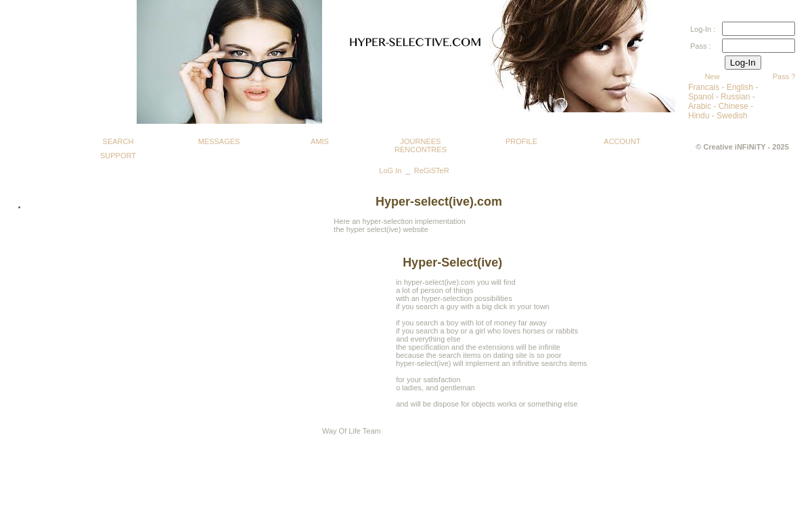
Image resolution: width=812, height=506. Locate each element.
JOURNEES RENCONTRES (421, 143)
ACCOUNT (622, 141)
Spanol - (704, 97)
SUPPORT (118, 156)
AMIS (320, 141)
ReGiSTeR (432, 170)
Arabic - (703, 106)
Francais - (707, 87)
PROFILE (521, 141)
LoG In (390, 170)
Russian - (738, 97)
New (712, 76)
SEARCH (118, 141)
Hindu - (702, 116)
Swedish (732, 116)
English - (743, 87)
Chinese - (736, 106)
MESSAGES (219, 141)
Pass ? (784, 76)
